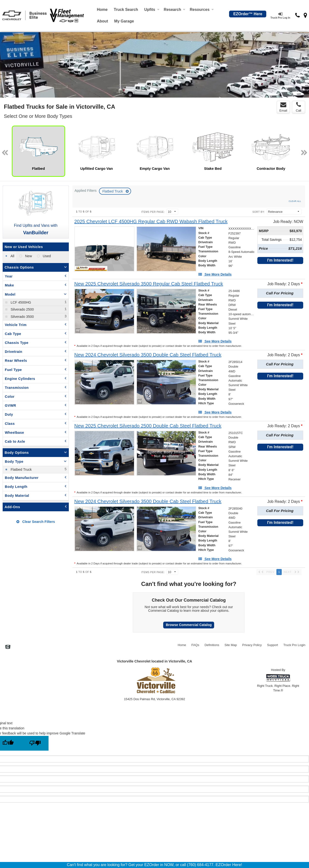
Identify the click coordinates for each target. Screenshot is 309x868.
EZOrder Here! (229, 865)
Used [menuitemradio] (46, 256)
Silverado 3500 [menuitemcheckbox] (22, 317)
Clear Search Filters (36, 522)
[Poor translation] (35, 743)
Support (273, 645)
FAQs (195, 645)
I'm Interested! (280, 260)
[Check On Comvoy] (8, 647)
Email (283, 107)
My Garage (124, 21)
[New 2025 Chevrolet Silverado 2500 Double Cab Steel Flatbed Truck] (148, 426)
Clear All (295, 201)
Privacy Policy (252, 645)
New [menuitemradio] (28, 256)
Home (102, 10)
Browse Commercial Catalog (189, 625)
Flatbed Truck (113, 191)
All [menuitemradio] (12, 256)
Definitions (212, 645)
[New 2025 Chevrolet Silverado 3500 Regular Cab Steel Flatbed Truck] (149, 284)
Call (298, 107)
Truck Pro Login (294, 645)
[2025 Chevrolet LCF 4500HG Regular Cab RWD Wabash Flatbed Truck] (151, 222)
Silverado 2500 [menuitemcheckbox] (22, 309)
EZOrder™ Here (248, 14)
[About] (102, 21)
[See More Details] (215, 274)
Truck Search (126, 10)
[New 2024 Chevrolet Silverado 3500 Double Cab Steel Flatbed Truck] (148, 355)
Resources (202, 10)
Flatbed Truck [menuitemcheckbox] (21, 470)
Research (175, 10)
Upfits (152, 10)
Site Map (231, 645)
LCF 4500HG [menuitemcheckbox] (20, 302)
